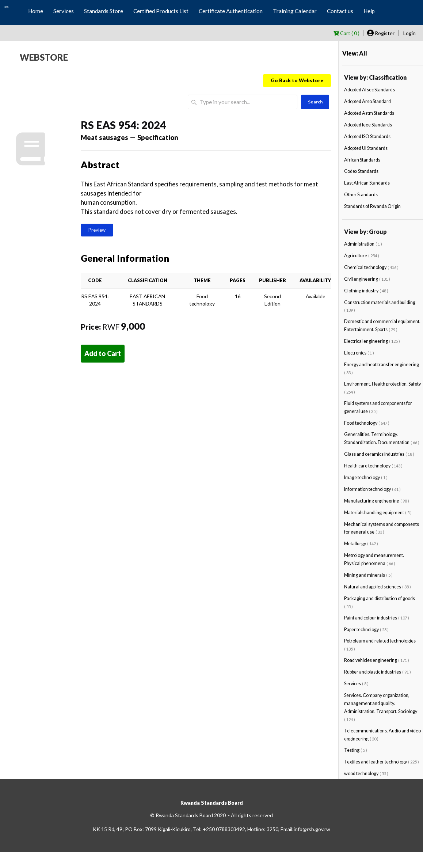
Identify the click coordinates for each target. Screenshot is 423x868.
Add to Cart (103, 353)
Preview (97, 230)
